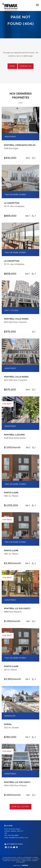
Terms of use (26, 861)
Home (12, 66)
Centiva (24, 865)
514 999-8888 (13, 835)
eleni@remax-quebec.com (18, 838)
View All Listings (20, 807)
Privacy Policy (16, 861)
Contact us (26, 66)
